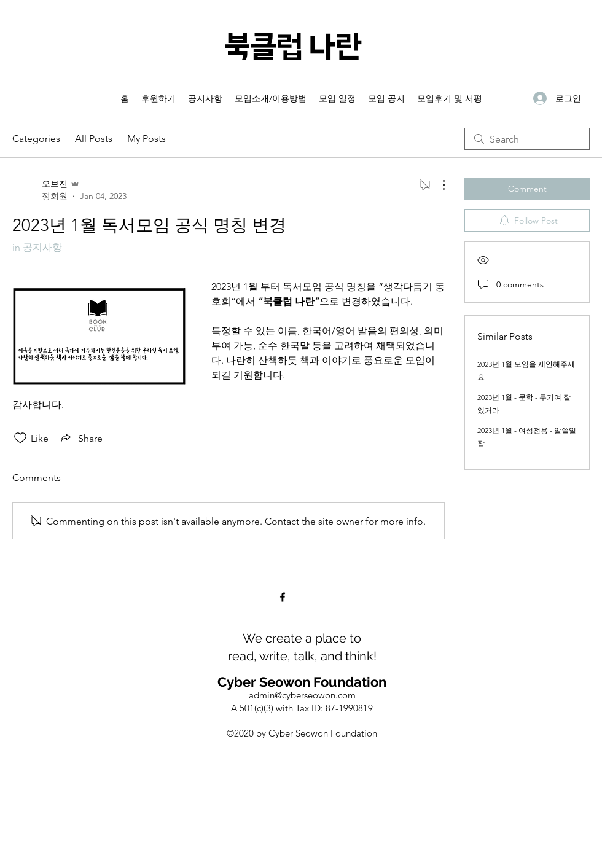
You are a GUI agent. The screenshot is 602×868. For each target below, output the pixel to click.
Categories (36, 139)
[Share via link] (80, 438)
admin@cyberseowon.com (302, 695)
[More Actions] (437, 185)
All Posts (94, 139)
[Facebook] (283, 597)
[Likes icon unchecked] (20, 438)
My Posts (147, 139)
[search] (527, 139)
